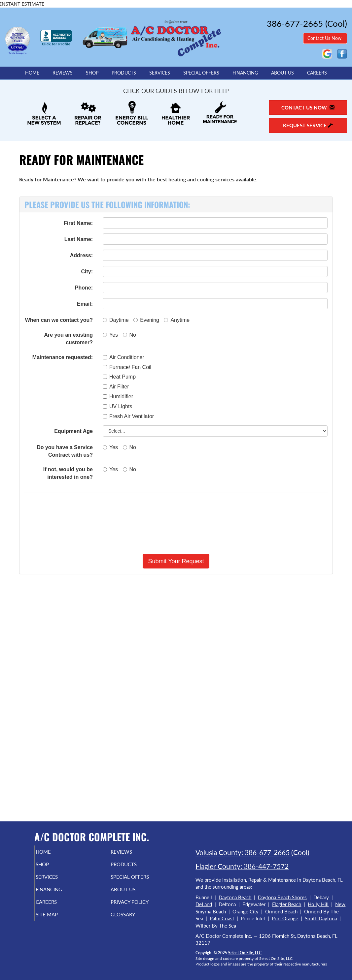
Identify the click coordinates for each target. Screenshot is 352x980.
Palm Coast (222, 918)
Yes (110, 335)
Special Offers (201, 73)
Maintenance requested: (63, 357)
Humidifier (118, 397)
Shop (92, 73)
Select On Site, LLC (245, 953)
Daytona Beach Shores (282, 897)
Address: (81, 255)
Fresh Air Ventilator (128, 416)
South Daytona (321, 918)
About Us (282, 73)
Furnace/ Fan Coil (127, 367)
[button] (176, 561)
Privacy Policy (142, 908)
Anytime (177, 320)
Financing (245, 73)
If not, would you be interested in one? (68, 473)
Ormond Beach (281, 911)
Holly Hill (318, 904)
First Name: (78, 223)
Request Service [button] (308, 125)
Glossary (134, 922)
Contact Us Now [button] (325, 38)
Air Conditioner (123, 357)
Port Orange (285, 918)
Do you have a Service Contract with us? (65, 451)
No (129, 335)
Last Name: (79, 239)
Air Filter (116, 387)
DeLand (204, 904)
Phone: (84, 288)
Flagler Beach (287, 904)
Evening (146, 320)
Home (32, 73)
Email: (85, 304)
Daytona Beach (235, 897)
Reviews (63, 73)
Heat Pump (119, 377)
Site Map (58, 922)
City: (87, 272)
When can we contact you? (59, 320)
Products (124, 73)
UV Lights (117, 406)
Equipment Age (73, 431)
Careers (317, 73)
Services (160, 73)
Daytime (116, 320)
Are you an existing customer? (68, 339)
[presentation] (176, 523)
